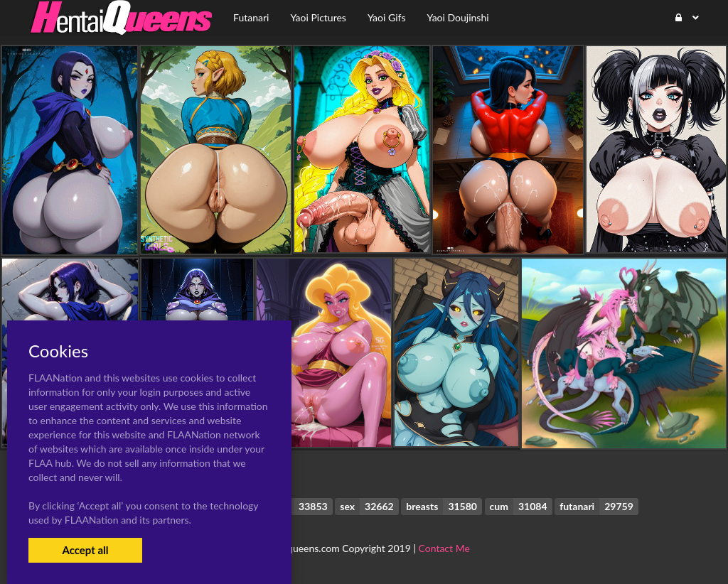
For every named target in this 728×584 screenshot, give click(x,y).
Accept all (85, 550)
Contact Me (444, 548)
